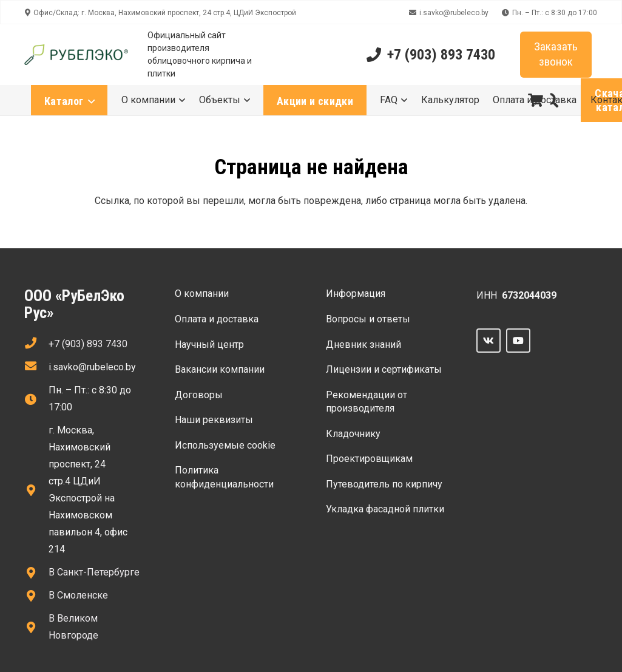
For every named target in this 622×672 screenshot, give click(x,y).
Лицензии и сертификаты (384, 369)
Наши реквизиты (214, 420)
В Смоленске (78, 595)
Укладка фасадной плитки (385, 509)
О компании (202, 294)
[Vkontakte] (488, 341)
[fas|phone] (36, 344)
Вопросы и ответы (368, 319)
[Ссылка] (76, 55)
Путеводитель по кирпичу (384, 484)
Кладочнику (353, 434)
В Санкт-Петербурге (94, 572)
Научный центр (209, 344)
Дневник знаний (363, 344)
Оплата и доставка (217, 319)
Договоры (199, 395)
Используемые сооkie (225, 445)
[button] (551, 100)
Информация (356, 294)
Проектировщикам (369, 459)
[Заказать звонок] (556, 55)
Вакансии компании (220, 369)
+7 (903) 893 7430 (88, 344)
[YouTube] (518, 341)
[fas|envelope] (36, 367)
